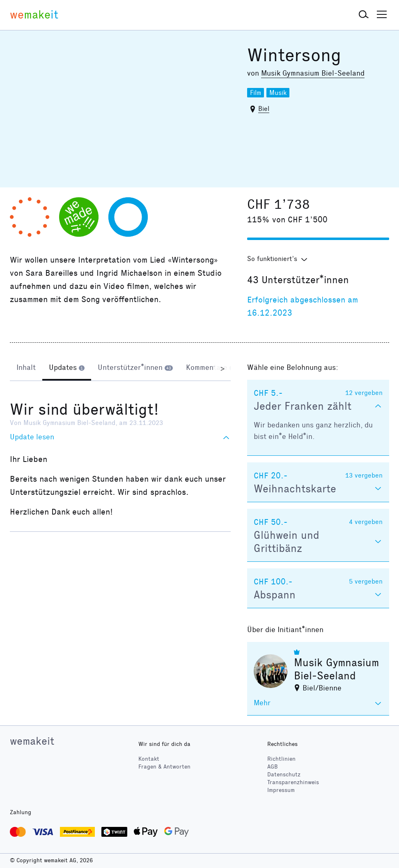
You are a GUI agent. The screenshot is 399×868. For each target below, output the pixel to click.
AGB (273, 767)
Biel (264, 109)
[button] (364, 15)
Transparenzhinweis (293, 782)
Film (256, 93)
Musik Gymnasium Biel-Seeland (313, 73)
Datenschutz (284, 775)
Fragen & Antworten (164, 767)
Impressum (281, 790)
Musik (278, 93)
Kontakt (149, 759)
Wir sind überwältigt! (84, 409)
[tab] (26, 368)
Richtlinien (281, 759)
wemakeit (32, 741)
